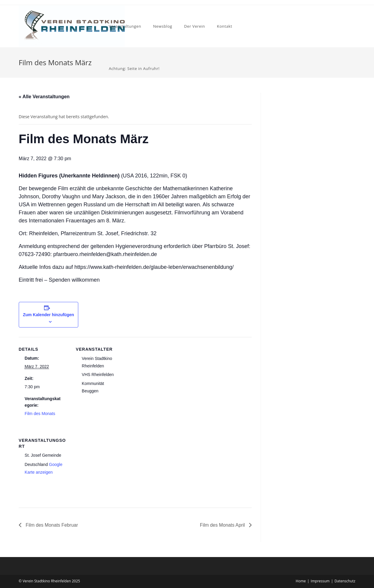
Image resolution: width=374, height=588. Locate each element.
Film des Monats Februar (51, 525)
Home (301, 581)
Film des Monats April (223, 525)
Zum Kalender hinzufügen (48, 315)
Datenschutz (345, 581)
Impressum (320, 581)
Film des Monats (40, 414)
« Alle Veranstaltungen (44, 97)
